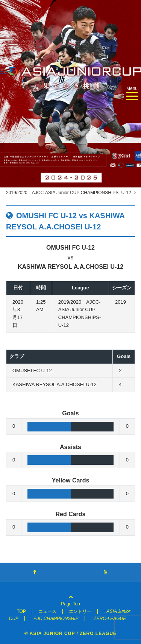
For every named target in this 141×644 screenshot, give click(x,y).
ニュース (47, 611)
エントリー (80, 611)
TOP (21, 611)
